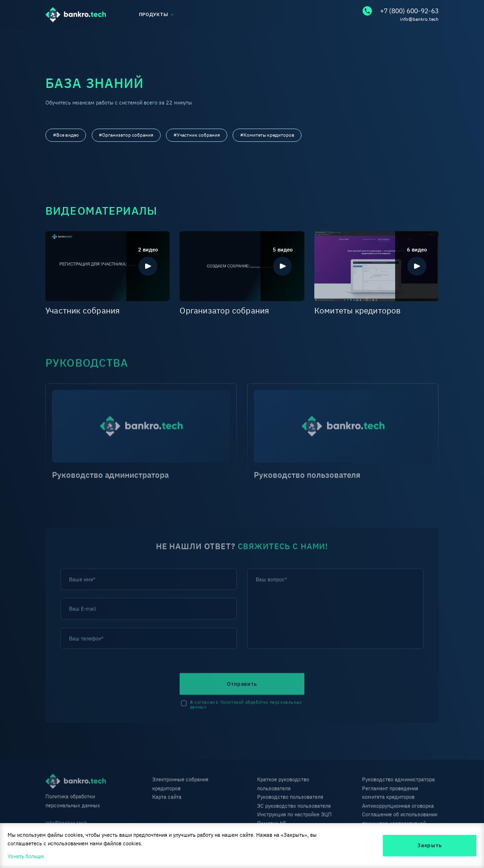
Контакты (427, 39)
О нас (52, 39)
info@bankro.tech (419, 19)
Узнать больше (26, 856)
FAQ (357, 39)
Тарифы (290, 39)
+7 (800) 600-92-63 (401, 11)
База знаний (129, 39)
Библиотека (212, 39)
